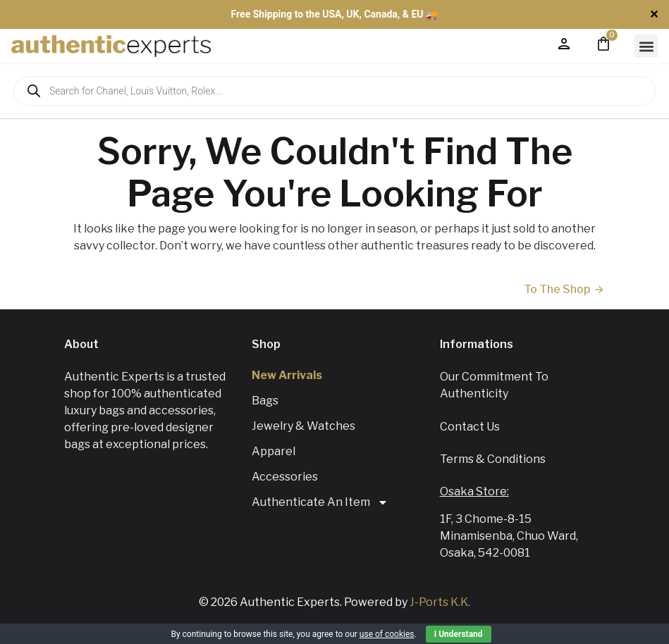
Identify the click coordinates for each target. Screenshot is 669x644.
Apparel (274, 451)
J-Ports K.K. (440, 602)
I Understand (459, 634)
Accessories (285, 477)
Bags (265, 401)
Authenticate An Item (320, 502)
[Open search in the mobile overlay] (334, 91)
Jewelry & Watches (303, 426)
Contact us (470, 427)
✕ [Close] (654, 14)
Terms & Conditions (493, 459)
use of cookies (387, 634)
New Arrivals (287, 375)
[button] (646, 46)
